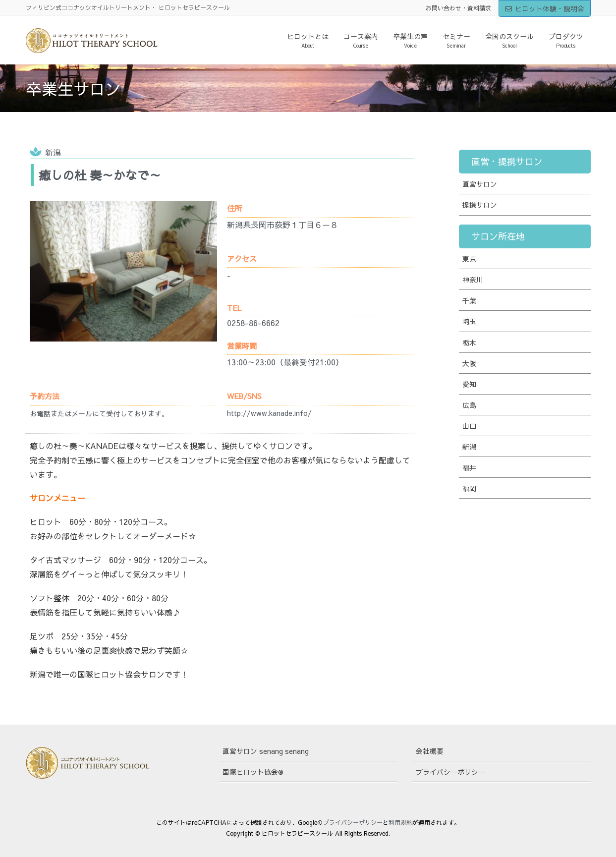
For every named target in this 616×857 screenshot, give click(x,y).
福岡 (469, 488)
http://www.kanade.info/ (269, 413)
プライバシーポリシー (450, 772)
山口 (469, 426)
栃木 (469, 343)
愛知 (469, 384)
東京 (469, 259)
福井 (469, 467)
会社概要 (430, 751)
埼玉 (469, 321)
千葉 (469, 300)
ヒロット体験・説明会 (545, 8)
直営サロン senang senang (266, 751)
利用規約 (400, 822)
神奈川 (473, 280)
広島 (469, 405)
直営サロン (480, 184)
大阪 (469, 363)
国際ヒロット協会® (253, 772)
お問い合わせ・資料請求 (458, 8)
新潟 (53, 152)
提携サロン (480, 205)
